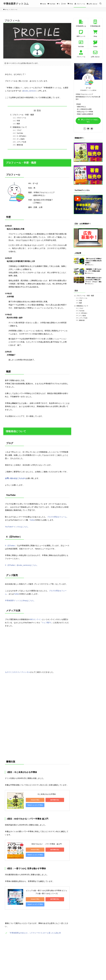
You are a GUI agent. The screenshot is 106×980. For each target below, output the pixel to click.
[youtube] (88, 129)
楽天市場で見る (55, 800)
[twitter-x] (85, 129)
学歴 (18, 121)
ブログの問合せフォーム (57, 517)
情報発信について (20, 127)
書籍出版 (20, 145)
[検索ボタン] (100, 4)
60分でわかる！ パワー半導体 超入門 (47, 844)
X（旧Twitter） (22, 136)
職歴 (18, 124)
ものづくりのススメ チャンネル (18, 672)
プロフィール (21, 118)
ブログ (19, 130)
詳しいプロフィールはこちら (88, 121)
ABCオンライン (36, 619)
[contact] (92, 129)
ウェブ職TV (46, 623)
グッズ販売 (21, 139)
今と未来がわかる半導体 (47, 794)
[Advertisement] (37, 952)
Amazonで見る (35, 800)
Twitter (32, 520)
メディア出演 (21, 142)
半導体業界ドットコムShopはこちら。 (20, 601)
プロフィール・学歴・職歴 (23, 115)
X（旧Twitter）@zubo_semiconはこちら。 (22, 565)
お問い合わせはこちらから (16, 478)
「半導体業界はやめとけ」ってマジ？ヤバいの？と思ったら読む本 (34, 933)
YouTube (20, 133)
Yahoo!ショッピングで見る (35, 805)
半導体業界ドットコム (16, 4)
